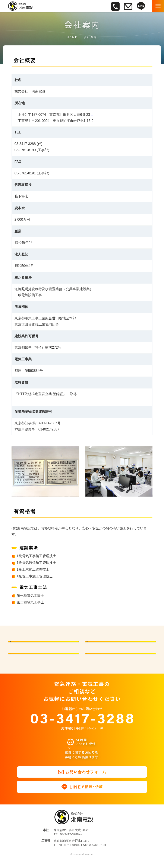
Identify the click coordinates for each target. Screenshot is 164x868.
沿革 (100, 660)
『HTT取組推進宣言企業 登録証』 (41, 400)
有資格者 (27, 660)
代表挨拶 (27, 643)
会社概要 (104, 643)
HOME (72, 37)
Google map (100, 115)
